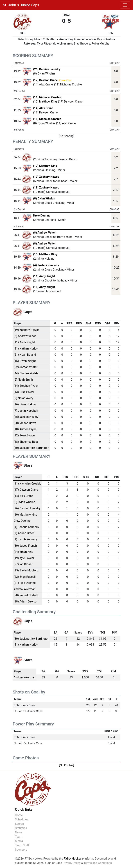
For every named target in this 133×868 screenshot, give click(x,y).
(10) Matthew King (45, 102)
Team (19, 837)
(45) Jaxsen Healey (26, 417)
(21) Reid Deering (25, 583)
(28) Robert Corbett (26, 595)
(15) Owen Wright (25, 361)
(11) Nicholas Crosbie (68, 84)
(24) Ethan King (23, 552)
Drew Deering (42, 216)
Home (19, 815)
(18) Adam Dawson (26, 601)
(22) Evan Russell (25, 577)
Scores (19, 824)
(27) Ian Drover (23, 564)
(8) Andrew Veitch (45, 233)
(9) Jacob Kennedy (25, 539)
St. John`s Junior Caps (21, 5)
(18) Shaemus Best (26, 442)
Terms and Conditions (98, 863)
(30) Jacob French (25, 546)
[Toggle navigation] (125, 5)
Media (19, 841)
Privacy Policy (72, 863)
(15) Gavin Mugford (26, 570)
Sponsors (21, 850)
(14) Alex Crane (43, 84)
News (19, 832)
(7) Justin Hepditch (26, 411)
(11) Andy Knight (44, 276)
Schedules (22, 819)
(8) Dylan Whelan (44, 74)
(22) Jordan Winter (25, 367)
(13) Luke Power (24, 392)
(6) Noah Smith (23, 380)
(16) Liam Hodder (25, 404)
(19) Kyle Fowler (24, 558)
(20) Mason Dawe (25, 423)
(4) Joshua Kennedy (46, 265)
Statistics (21, 828)
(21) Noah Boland (25, 355)
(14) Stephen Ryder (26, 386)
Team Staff (22, 845)
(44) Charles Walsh (26, 373)
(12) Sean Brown (24, 435)
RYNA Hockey (73, 859)
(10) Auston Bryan (25, 429)
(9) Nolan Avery (23, 398)
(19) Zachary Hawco (46, 177)
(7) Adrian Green (24, 533)
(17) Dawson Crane (70, 102)
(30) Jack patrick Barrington (31, 448)
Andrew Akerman (24, 589)
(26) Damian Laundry (27, 508)
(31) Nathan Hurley (26, 349)
